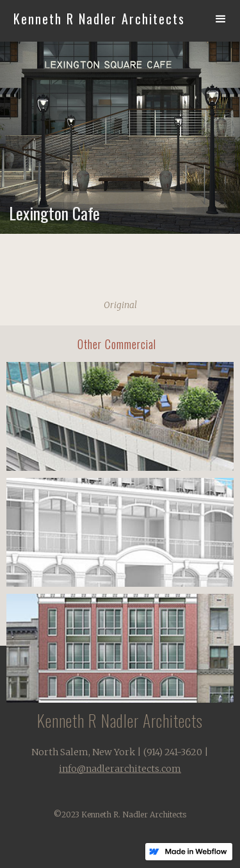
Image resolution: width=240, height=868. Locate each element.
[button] (221, 19)
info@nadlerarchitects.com (120, 769)
